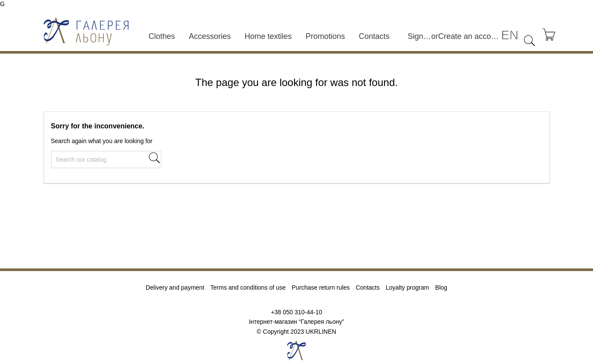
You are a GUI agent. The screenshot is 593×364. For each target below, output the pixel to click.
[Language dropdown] (510, 35)
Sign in (419, 36)
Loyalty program (407, 287)
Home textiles (268, 36)
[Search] (106, 160)
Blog (441, 287)
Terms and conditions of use (248, 287)
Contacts (374, 36)
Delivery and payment (175, 287)
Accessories (210, 36)
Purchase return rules (321, 287)
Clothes (162, 36)
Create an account (470, 36)
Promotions (325, 36)
